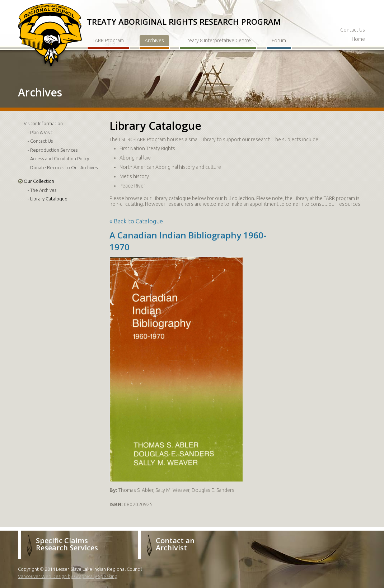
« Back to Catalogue (136, 221)
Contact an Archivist (175, 544)
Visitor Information (43, 123)
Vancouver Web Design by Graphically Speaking (68, 576)
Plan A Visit (41, 132)
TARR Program (108, 41)
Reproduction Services (54, 150)
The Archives (43, 190)
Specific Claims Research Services (67, 544)
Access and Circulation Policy (60, 158)
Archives (154, 41)
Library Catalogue (49, 199)
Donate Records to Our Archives (64, 167)
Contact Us (353, 30)
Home (358, 39)
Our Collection (39, 181)
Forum (279, 41)
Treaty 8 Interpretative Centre (218, 41)
